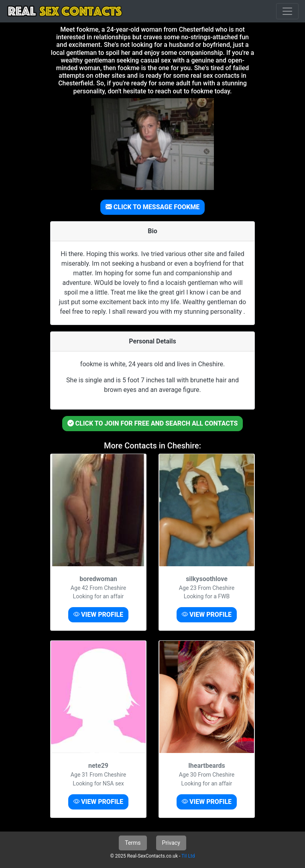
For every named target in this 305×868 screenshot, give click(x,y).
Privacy (171, 843)
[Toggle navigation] (287, 11)
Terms (133, 843)
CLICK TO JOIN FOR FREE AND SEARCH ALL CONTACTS (153, 423)
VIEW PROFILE (98, 615)
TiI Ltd (188, 856)
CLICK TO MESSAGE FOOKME (152, 207)
